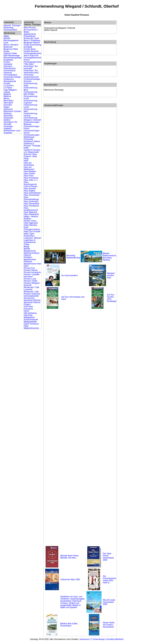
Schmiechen (29, 298)
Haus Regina (30, 191)
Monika (27, 249)
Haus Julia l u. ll (31, 180)
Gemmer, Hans (30, 154)
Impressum (85, 639)
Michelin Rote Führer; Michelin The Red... (70, 557)
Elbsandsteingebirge (13, 58)
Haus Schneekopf (32, 195)
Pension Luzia (30, 279)
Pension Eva (29, 268)
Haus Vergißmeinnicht (31, 209)
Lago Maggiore (10, 90)
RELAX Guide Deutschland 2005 (109, 602)
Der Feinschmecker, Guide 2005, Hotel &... (110, 579)
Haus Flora (29, 176)
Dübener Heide (10, 53)
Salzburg (8, 113)
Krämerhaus (29, 236)
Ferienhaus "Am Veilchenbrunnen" (31, 72)
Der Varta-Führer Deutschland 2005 (108, 557)
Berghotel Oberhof (32, 43)
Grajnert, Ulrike (30, 156)
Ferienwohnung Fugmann (31, 102)
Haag (26, 159)
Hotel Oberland (30, 225)
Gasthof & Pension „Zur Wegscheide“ (32, 151)
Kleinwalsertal (10, 81)
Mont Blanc (9, 101)
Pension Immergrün (32, 272)
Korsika (7, 83)
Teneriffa (7, 124)
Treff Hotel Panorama (28, 308)
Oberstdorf (8, 103)
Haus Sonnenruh (31, 201)
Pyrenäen (8, 105)
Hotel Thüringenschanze (32, 228)
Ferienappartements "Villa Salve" (33, 63)
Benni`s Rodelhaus (32, 40)
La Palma (8, 88)
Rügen (7, 107)
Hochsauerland (10, 75)
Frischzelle (29, 139)
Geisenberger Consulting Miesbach (108, 639)
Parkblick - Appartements (30, 258)
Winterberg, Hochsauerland (10, 29)
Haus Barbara (30, 171)
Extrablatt (28, 47)
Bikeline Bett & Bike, (69, 624)
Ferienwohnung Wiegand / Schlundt (32, 119)
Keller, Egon (29, 234)
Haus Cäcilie (29, 174)
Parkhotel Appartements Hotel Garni (32, 264)
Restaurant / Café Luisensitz (31, 288)
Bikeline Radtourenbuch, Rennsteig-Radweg (110, 257)
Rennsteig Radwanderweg (73, 257)
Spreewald (8, 118)
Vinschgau (8, 126)
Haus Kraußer (30, 189)
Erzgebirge (8, 60)
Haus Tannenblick (32, 204)
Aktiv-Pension (30, 28)
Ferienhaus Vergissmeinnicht (31, 76)
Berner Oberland (11, 45)
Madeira (7, 94)
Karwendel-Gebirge (12, 77)
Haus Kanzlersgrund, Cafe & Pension (31, 184)
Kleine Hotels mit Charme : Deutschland (109, 625)
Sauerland (8, 116)
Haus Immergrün (31, 178)
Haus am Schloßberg (29, 164)
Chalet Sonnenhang (32, 45)
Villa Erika (28, 315)
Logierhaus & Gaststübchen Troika (30, 242)
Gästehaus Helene (32, 141)
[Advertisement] (134, 79)
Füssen (7, 62)
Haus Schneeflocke (32, 193)
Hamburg (8, 73)
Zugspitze (8, 133)
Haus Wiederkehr (31, 214)
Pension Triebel (31, 281)
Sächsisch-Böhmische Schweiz (12, 110)
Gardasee (8, 64)
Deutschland (66, 626)
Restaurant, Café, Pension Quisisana (32, 293)
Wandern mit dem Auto (111, 275)
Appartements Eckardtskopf (30, 35)
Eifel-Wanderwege (12, 56)
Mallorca (7, 96)
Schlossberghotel (31, 296)
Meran (6, 98)
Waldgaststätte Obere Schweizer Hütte (31, 324)
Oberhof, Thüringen (12, 25)
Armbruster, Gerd (31, 38)
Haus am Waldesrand (29, 168)
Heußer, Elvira (30, 221)
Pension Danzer (31, 270)
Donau (7, 51)
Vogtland (8, 129)
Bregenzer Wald (11, 49)
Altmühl (7, 38)
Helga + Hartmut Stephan (31, 218)
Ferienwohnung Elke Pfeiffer (31, 93)
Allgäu (6, 36)
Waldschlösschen (31, 328)
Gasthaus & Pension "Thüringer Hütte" (32, 146)
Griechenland (9, 71)
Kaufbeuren (9, 79)
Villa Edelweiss (30, 313)
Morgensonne (30, 251)
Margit (27, 247)
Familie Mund (30, 49)
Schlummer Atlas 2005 (70, 580)
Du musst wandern (70, 275)
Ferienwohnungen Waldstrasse (32, 136)
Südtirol (7, 120)
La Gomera (9, 86)
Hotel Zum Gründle (32, 232)
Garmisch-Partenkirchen (10, 67)
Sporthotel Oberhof (32, 300)
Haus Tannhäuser (31, 206)
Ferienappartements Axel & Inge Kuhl (33, 54)
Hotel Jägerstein (31, 223)
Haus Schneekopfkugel (31, 198)
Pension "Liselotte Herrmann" (32, 276)
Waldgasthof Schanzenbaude (31, 318)
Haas (26, 161)
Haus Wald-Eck (31, 212)
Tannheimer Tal (10, 122)
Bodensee (8, 47)
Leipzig (7, 92)
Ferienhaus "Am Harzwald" (31, 67)
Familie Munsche (31, 51)
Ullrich (27, 311)
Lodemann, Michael (32, 238)
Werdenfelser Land (12, 131)
